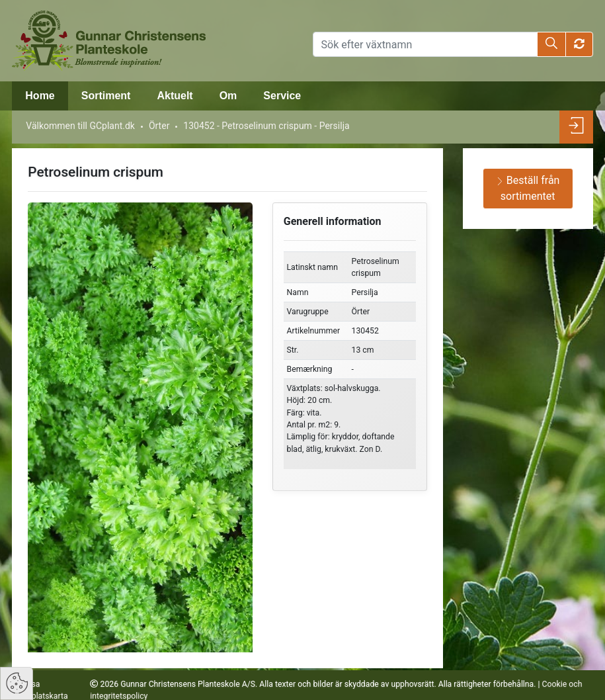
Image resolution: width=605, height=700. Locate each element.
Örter (159, 126)
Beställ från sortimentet (528, 188)
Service (282, 96)
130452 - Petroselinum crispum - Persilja (266, 126)
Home (40, 96)
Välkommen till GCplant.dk (80, 126)
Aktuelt (175, 96)
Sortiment (106, 96)
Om (228, 96)
